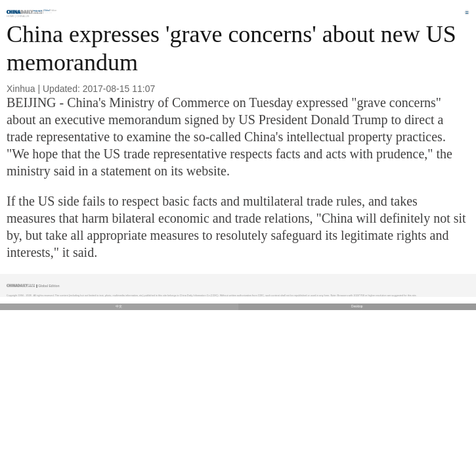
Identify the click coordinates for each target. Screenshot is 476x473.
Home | (11, 16)
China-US (23, 16)
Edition (51, 11)
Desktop (357, 306)
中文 (119, 306)
